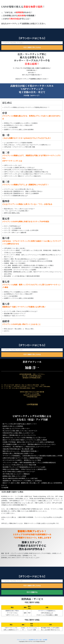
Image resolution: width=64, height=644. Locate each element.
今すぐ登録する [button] (32, 592)
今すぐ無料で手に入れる (32, 47)
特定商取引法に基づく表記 (35, 640)
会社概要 (45, 640)
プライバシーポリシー (22, 640)
